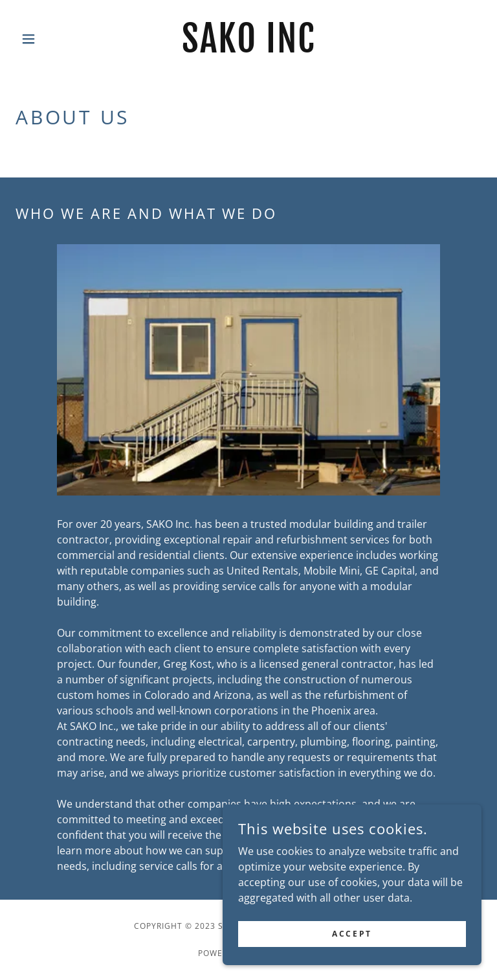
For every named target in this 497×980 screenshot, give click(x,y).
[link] (248, 49)
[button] (50, 39)
